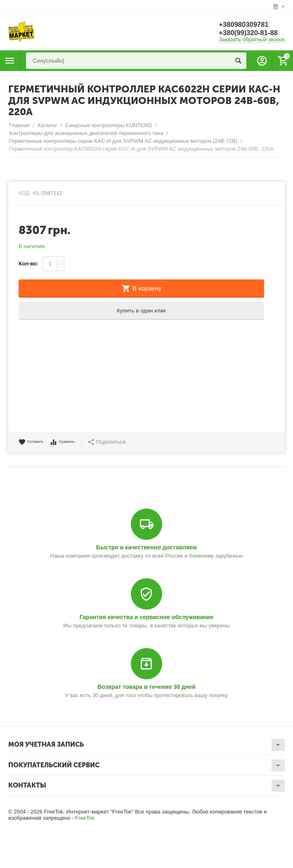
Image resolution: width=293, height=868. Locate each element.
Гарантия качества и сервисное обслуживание (146, 617)
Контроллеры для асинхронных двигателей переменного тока (86, 133)
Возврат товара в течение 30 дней (146, 687)
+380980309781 (246, 25)
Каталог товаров (10, 61)
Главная (19, 125)
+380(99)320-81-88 (251, 33)
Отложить (35, 442)
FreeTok (85, 818)
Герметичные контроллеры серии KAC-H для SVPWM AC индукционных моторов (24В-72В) (123, 141)
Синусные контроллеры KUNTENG (109, 125)
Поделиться (123, 442)
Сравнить (74, 442)
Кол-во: (28, 264)
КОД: (25, 193)
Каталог (47, 125)
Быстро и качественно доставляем (146, 547)
